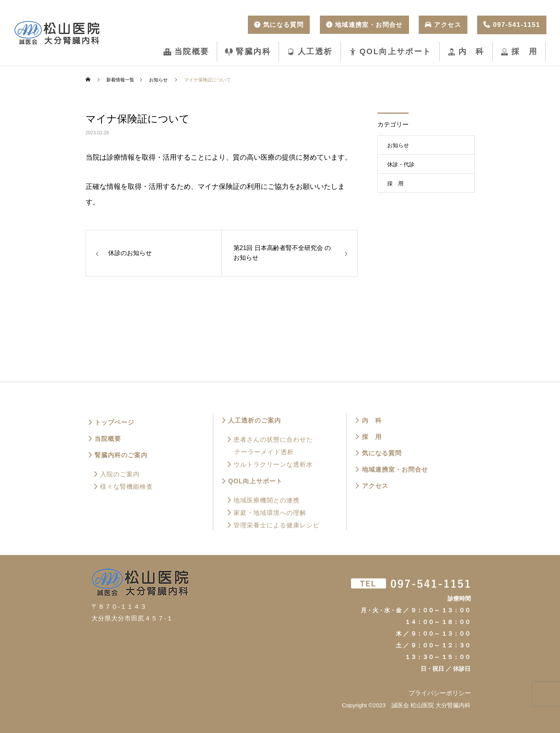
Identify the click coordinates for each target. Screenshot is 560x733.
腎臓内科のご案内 (118, 455)
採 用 (524, 51)
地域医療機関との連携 (263, 500)
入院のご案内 (116, 474)
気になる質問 (378, 453)
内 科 (471, 51)
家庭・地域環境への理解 (266, 513)
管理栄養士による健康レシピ (273, 525)
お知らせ (398, 145)
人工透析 (315, 51)
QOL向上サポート (396, 51)
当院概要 (192, 51)
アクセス (371, 486)
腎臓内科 (253, 51)
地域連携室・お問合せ (391, 470)
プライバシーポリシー (440, 693)
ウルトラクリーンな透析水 (270, 464)
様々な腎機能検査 (123, 487)
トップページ (111, 422)
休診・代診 (401, 164)
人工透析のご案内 (251, 420)
